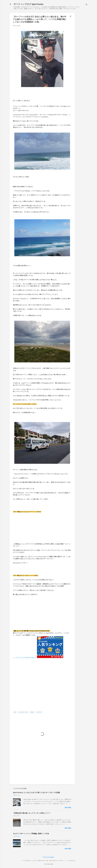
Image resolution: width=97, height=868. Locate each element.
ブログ (32, 712)
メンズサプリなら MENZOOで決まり (25, 658)
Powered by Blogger (49, 857)
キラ (15, 712)
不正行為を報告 (49, 864)
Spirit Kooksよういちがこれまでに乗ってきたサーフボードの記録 (36, 792)
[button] (70, 17)
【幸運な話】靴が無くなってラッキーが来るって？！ (32, 813)
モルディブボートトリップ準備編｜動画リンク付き (31, 834)
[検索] (87, 5)
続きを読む (68, 808)
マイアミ (39, 712)
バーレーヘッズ (23, 712)
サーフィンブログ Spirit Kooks (29, 4)
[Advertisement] (82, 39)
